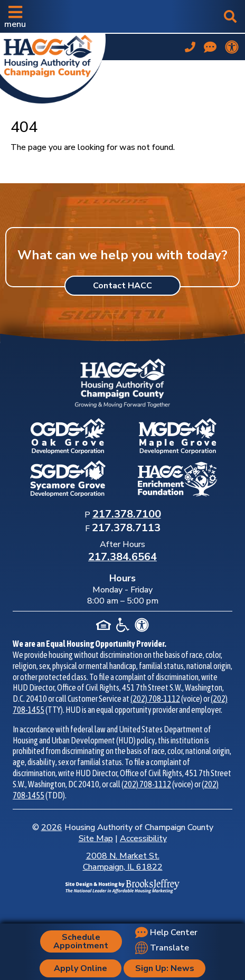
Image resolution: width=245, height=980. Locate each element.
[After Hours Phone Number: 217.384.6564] (123, 558)
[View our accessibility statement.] (232, 47)
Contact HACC (123, 286)
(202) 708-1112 (155, 699)
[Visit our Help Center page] (210, 47)
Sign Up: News (165, 968)
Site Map (96, 838)
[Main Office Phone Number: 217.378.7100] (127, 515)
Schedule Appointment (81, 941)
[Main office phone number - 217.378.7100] (190, 47)
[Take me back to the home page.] (53, 67)
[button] (15, 16)
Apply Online (81, 968)
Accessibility (143, 838)
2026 (52, 827)
